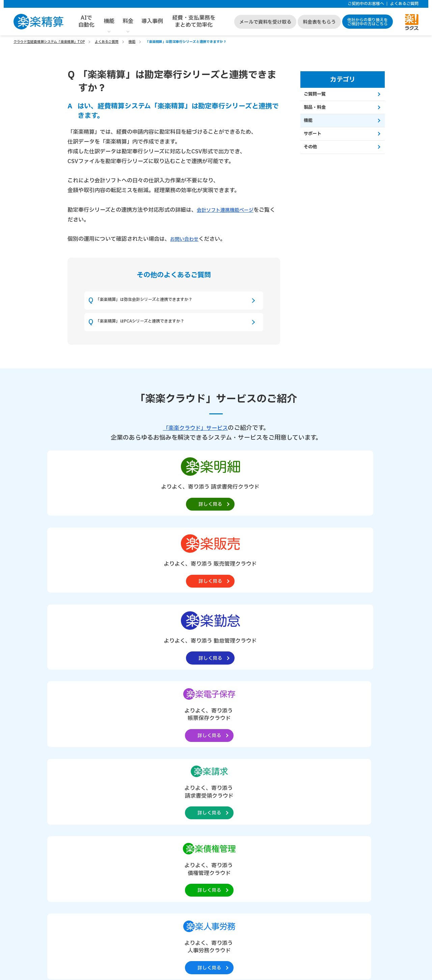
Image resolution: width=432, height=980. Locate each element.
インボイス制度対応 (101, 744)
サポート (317, 142)
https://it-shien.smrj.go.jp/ (136, 930)
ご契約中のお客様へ (366, 4)
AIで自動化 (86, 21)
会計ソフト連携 (246, 725)
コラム (332, 771)
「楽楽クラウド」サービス (195, 437)
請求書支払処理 (97, 729)
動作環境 (239, 755)
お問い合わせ (186, 239)
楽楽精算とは (244, 695)
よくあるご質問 (404, 4)
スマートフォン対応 (158, 729)
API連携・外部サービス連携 (166, 736)
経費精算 (91, 704)
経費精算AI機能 (97, 761)
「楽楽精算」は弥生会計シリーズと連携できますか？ (164, 303)
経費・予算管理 (154, 712)
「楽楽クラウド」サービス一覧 (353, 708)
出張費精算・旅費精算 (103, 720)
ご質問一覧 (320, 95)
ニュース (334, 751)
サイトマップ (339, 781)
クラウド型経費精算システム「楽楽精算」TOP (49, 42)
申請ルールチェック (158, 744)
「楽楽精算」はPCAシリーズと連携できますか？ (158, 329)
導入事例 (152, 21)
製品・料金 (320, 111)
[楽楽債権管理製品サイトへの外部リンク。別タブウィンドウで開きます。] (216, 578)
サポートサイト (342, 721)
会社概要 (334, 695)
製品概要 (59, 698)
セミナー (334, 762)
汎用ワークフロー (99, 753)
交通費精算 (93, 712)
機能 (109, 21)
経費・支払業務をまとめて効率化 (194, 21)
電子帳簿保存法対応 (101, 736)
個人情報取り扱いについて (353, 731)
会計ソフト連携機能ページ (229, 210)
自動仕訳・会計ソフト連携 (164, 704)
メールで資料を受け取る (265, 22)
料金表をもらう (319, 22)
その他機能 (150, 761)
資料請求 (182, 813)
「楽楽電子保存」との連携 (164, 753)
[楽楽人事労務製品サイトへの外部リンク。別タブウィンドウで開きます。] (284, 578)
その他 (315, 158)
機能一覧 (89, 695)
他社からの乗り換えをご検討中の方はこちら (368, 22)
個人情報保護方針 (344, 741)
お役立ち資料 (244, 735)
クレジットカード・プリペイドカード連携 (179, 720)
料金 (128, 21)
